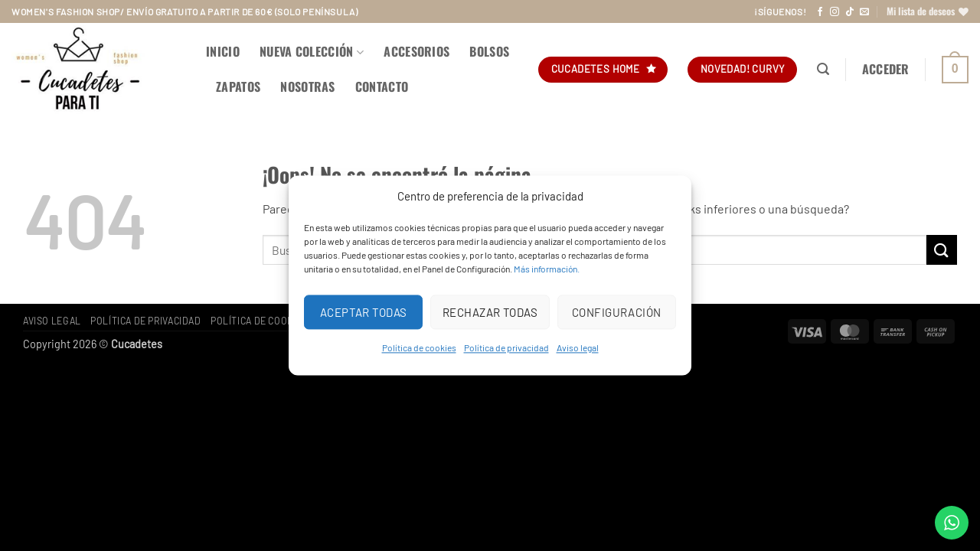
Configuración (617, 312)
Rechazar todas (490, 312)
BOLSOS (489, 51)
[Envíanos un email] (864, 12)
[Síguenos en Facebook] (820, 12)
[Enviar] (942, 250)
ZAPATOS (238, 86)
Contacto (382, 86)
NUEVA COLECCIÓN (312, 51)
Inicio (223, 51)
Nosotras (308, 86)
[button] (823, 69)
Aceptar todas (364, 312)
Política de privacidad (506, 347)
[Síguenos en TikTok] (850, 12)
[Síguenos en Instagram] (835, 12)
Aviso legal (578, 347)
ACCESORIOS (416, 51)
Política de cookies (419, 347)
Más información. (547, 269)
